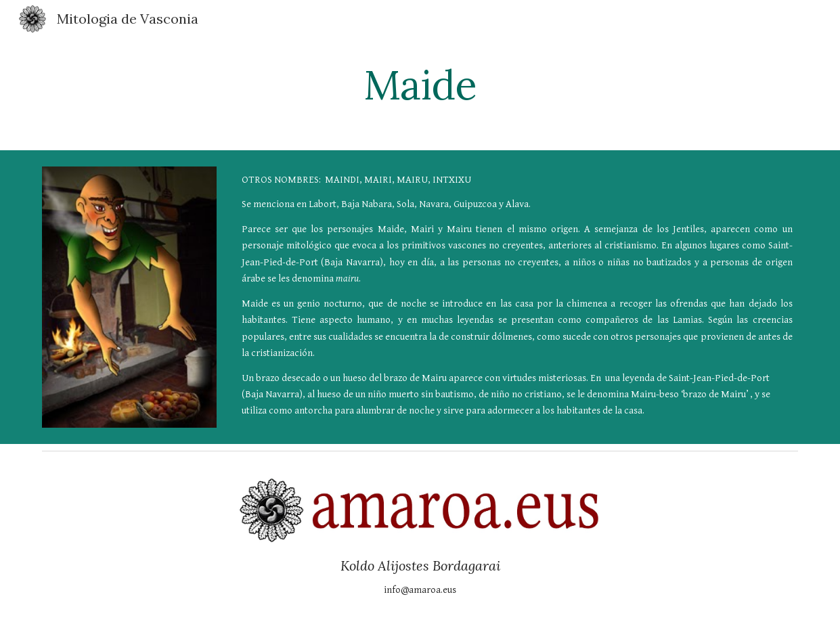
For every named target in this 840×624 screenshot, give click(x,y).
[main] (420, 85)
